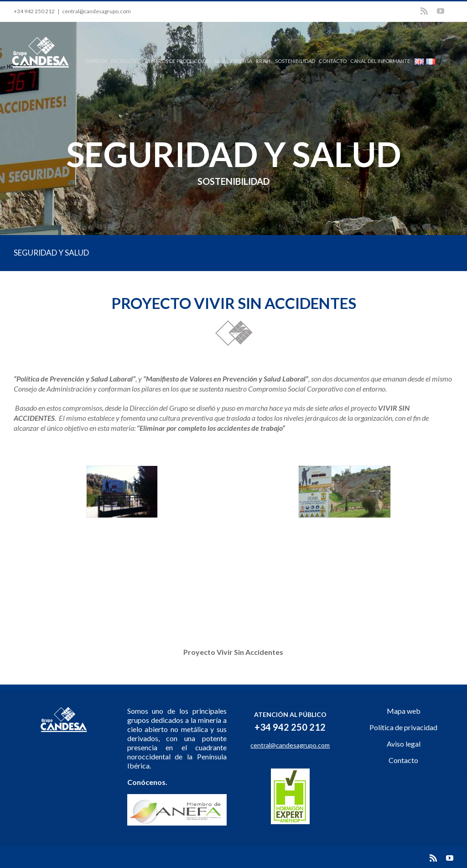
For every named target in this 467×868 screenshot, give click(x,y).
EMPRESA (96, 61)
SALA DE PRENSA (233, 61)
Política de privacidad (403, 727)
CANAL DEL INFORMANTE (380, 61)
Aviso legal (404, 744)
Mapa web (404, 711)
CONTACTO (333, 61)
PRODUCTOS (126, 61)
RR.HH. (264, 61)
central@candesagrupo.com (96, 11)
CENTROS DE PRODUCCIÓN (178, 61)
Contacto (403, 760)
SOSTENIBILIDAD (295, 61)
